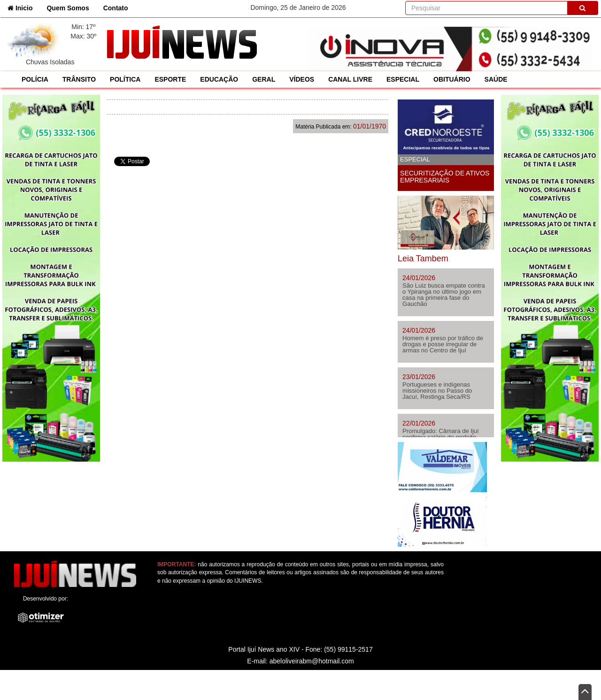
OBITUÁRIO (452, 79)
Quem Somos (68, 8)
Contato (116, 8)
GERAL (264, 79)
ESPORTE (170, 79)
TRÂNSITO (79, 79)
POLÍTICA (125, 79)
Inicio (23, 7)
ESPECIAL (403, 79)
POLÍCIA (35, 79)
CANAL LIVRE (350, 79)
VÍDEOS (302, 79)
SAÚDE (496, 79)
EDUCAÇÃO (219, 79)
